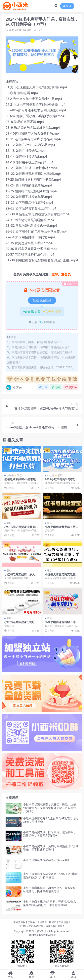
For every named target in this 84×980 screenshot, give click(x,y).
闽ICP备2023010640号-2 (42, 935)
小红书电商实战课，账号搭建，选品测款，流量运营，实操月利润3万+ (50, 834)
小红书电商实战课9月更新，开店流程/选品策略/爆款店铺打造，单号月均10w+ (49, 903)
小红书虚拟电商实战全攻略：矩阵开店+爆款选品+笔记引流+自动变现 (50, 875)
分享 (43, 387)
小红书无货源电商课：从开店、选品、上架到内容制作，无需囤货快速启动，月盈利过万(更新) (50, 808)
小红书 (10, 475)
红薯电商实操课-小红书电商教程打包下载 (21, 481)
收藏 (56, 387)
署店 (29, 30)
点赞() (71, 387)
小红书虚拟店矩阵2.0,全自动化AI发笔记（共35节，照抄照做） (51, 820)
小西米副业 (41, 931)
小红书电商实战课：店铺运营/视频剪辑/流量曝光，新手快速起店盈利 (51, 848)
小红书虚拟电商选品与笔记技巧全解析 (47, 860)
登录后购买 (42, 300)
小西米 (14, 388)
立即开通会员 (61, 274)
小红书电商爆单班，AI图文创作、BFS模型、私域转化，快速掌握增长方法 (51, 889)
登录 (67, 6)
